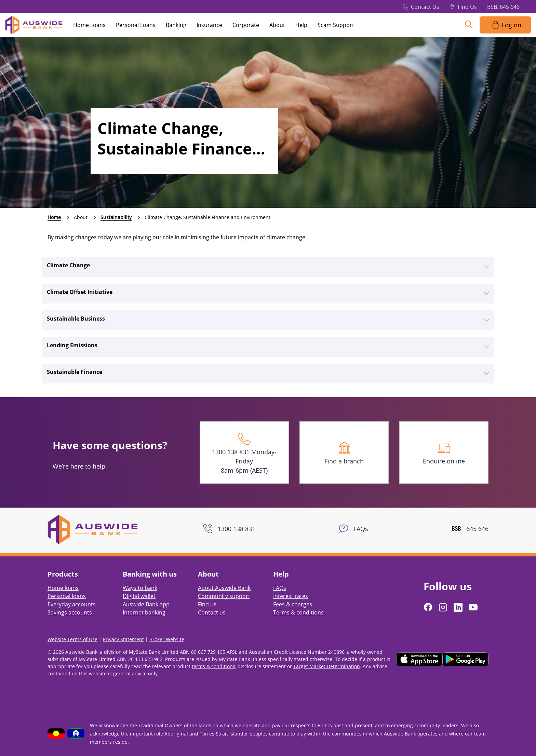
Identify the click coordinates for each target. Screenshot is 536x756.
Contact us (212, 612)
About (277, 25)
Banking (176, 25)
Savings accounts (70, 612)
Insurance (209, 25)
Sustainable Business (76, 319)
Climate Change (68, 265)
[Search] (469, 25)
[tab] (268, 267)
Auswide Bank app (146, 604)
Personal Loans (136, 25)
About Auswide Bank (224, 588)
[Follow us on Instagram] (444, 607)
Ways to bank (140, 588)
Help (301, 25)
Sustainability (116, 217)
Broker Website (167, 639)
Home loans (63, 588)
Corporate (246, 25)
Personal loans (67, 596)
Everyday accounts (72, 604)
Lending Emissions (72, 345)
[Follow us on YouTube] (474, 607)
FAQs (280, 588)
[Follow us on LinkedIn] (459, 607)
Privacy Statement (123, 639)
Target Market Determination (327, 666)
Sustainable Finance (75, 372)
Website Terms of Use (72, 639)
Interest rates (291, 596)
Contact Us (425, 7)
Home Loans (89, 25)
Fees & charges (293, 604)
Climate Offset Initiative (80, 292)
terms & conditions (213, 666)
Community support (224, 596)
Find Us (467, 7)
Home (54, 217)
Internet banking (144, 612)
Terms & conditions (298, 612)
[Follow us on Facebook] (429, 607)
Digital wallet (139, 596)
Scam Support (336, 25)
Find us (207, 604)
